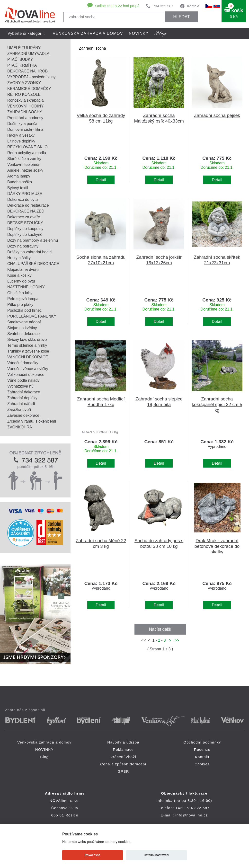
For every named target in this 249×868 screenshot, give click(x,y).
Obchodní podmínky (202, 742)
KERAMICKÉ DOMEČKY (29, 89)
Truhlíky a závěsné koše (28, 351)
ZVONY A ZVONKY (24, 83)
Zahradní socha (92, 48)
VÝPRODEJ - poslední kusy (31, 77)
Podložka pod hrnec (24, 310)
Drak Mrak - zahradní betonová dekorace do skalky (217, 546)
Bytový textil (18, 188)
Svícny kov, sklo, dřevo (27, 340)
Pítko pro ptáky (20, 305)
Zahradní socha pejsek (217, 115)
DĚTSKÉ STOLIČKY (25, 223)
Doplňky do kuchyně (25, 235)
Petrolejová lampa (23, 299)
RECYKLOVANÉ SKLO (27, 147)
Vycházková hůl (21, 386)
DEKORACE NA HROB (27, 71)
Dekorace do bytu (22, 199)
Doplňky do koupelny (25, 229)
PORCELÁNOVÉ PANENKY (32, 316)
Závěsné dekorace (23, 415)
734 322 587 (163, 6)
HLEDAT (181, 17)
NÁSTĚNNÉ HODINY (26, 287)
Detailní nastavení (156, 855)
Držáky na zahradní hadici (30, 252)
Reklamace (123, 749)
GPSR (123, 771)
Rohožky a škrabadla (25, 100)
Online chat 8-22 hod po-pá (117, 6)
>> (176, 640)
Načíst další (160, 629)
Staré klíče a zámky (24, 159)
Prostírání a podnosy (25, 118)
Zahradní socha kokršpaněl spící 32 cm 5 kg (217, 404)
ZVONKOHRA (20, 427)
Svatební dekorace (23, 334)
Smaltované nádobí (24, 322)
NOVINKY (139, 33)
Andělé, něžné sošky (25, 170)
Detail (101, 180)
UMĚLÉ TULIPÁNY (24, 48)
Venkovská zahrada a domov (88, 33)
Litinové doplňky (21, 141)
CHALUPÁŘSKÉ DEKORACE (33, 264)
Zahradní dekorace (24, 392)
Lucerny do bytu (21, 281)
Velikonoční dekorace (26, 375)
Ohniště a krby (20, 293)
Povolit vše (93, 855)
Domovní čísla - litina (25, 129)
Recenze (202, 749)
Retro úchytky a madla (27, 153)
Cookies (202, 764)
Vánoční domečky (23, 363)
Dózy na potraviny (23, 246)
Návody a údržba (123, 742)
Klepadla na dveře (23, 270)
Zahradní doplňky (22, 398)
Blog (44, 757)
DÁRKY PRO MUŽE (25, 194)
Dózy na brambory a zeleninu (33, 240)
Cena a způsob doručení (123, 764)
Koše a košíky (19, 275)
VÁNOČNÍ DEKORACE (28, 357)
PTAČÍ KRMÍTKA (22, 65)
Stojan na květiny (22, 328)
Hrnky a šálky (19, 258)
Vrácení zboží (123, 757)
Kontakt (193, 6)
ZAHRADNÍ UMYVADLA (28, 54)
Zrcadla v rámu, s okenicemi (32, 421)
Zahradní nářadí (21, 404)
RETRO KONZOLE (24, 94)
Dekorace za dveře (24, 217)
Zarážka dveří (19, 410)
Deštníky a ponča (22, 124)
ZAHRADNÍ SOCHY (25, 112)
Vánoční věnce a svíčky (28, 369)
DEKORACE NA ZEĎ (26, 211)
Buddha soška (20, 182)
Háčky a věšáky (21, 135)
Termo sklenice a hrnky (27, 345)
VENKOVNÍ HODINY (25, 106)
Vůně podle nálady (23, 380)
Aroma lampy (19, 176)
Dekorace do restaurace (28, 205)
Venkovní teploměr (23, 164)
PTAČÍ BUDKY (20, 59)
